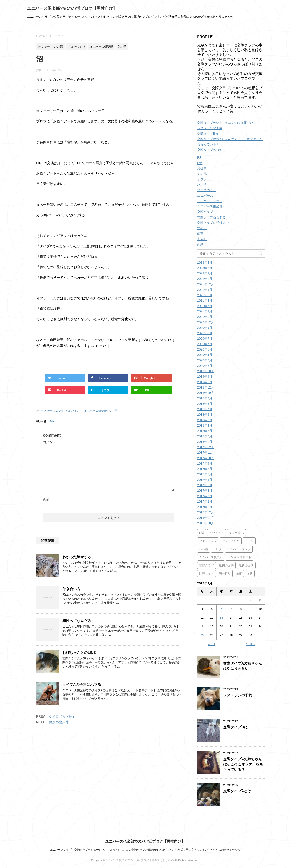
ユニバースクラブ (210, 201)
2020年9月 (205, 328)
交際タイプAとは (209, 150)
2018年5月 (205, 420)
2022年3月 (205, 273)
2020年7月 (205, 339)
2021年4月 (205, 300)
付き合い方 (71, 589)
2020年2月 (205, 366)
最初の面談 (246, 565)
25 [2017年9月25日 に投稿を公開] (202, 635)
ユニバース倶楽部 (95, 411)
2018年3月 (205, 431)
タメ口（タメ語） (62, 717)
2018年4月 (205, 425)
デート (249, 541)
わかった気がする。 (79, 557)
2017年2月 (205, 501)
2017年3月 (205, 496)
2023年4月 (205, 262)
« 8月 (212, 644)
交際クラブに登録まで (213, 223)
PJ (199, 157)
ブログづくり (73, 411)
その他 (202, 174)
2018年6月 (205, 415)
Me (52, 421)
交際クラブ (205, 212)
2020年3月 (205, 360)
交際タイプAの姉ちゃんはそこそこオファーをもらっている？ (243, 764)
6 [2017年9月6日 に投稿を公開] (221, 609)
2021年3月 (205, 306)
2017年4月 (205, 491)
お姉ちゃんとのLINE (79, 653)
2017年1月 (205, 507)
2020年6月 (205, 344)
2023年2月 (205, 268)
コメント (49, 442)
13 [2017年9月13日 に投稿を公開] (221, 618)
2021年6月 (205, 290)
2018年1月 (205, 442)
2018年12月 (206, 387)
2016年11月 (206, 518)
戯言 (200, 234)
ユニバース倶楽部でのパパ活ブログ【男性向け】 (72, 8)
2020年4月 (205, 355)
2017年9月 (205, 463)
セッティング (231, 541)
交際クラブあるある (211, 217)
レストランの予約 (210, 128)
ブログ (217, 549)
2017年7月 (205, 474)
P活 (200, 163)
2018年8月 (205, 404)
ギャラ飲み (236, 533)
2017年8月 (205, 469)
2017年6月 (205, 480)
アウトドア (216, 533)
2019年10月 (206, 371)
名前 (46, 500)
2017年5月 (205, 485)
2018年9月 (205, 398)
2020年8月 (205, 333)
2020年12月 (206, 322)
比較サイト (207, 573)
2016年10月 (206, 523)
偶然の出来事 (59, 722)
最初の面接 (226, 565)
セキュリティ (208, 541)
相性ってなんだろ (77, 621)
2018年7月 (205, 409)
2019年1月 (205, 382)
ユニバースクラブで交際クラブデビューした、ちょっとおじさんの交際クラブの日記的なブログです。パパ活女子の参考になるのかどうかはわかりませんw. (145, 850)
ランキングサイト (239, 557)
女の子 (113, 411)
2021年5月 (205, 295)
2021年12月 (206, 284)
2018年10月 (206, 393)
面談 (200, 244)
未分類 (202, 239)
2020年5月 (205, 349)
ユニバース (205, 196)
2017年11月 (206, 453)
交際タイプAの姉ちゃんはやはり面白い (225, 123)
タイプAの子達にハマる (82, 685)
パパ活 (58, 411)
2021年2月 (205, 311)
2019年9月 (205, 377)
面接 (239, 573)
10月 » (250, 644)
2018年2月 (205, 436)
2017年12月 (206, 447)
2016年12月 (206, 512)
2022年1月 (205, 279)
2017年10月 (206, 458)
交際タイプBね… (209, 134)
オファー (46, 411)
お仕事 (202, 168)
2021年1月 (205, 317)
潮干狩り (225, 573)
